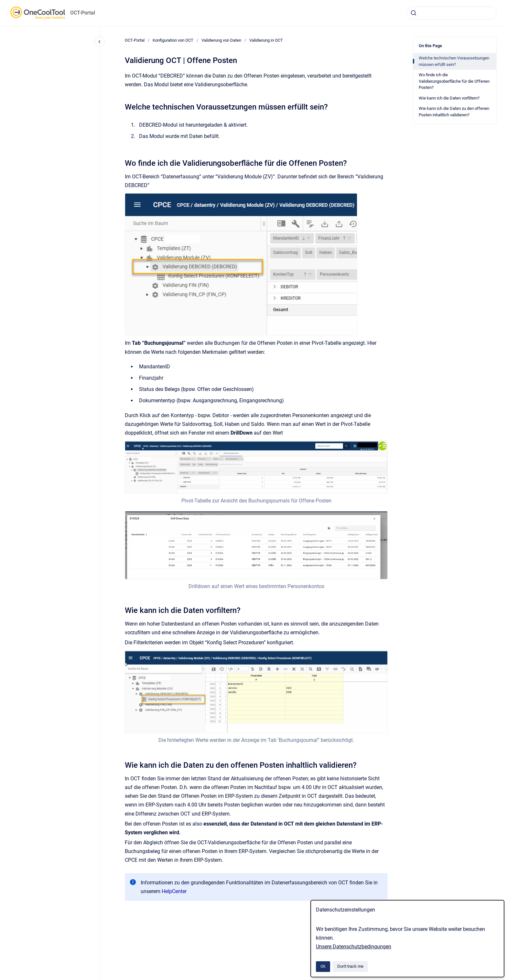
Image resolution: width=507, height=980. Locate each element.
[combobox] (451, 13)
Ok (323, 966)
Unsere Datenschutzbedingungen (354, 947)
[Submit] (414, 13)
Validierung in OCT (266, 40)
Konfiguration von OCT (173, 40)
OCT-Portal (83, 13)
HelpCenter (174, 891)
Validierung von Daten (221, 40)
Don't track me (350, 966)
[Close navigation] (100, 42)
